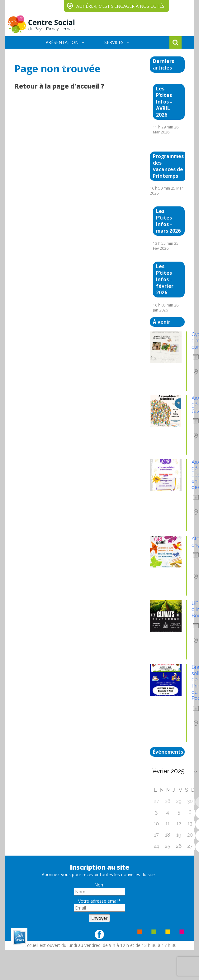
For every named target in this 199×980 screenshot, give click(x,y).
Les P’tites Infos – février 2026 (165, 280)
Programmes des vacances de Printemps (168, 166)
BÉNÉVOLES (122, 67)
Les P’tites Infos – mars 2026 (168, 221)
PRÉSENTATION (62, 42)
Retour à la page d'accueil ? (59, 86)
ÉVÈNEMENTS (107, 54)
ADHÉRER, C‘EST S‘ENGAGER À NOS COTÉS (120, 6)
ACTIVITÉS (56, 54)
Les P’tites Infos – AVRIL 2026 (164, 102)
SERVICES (114, 42)
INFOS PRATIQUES (65, 67)
